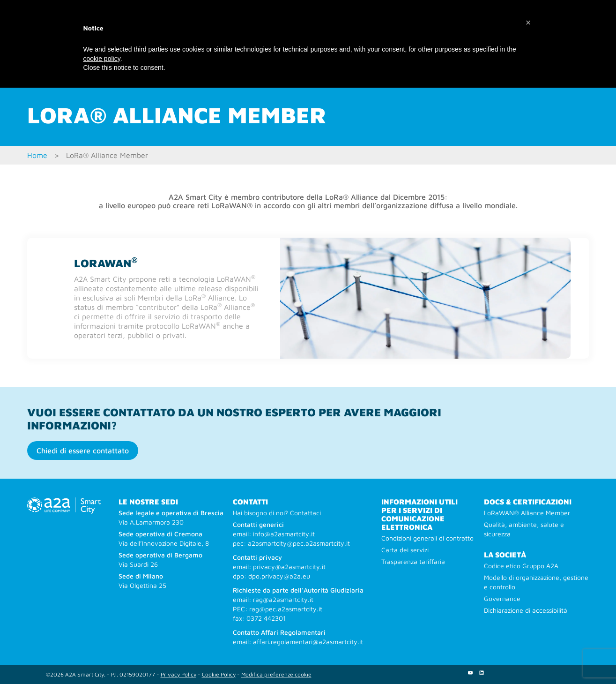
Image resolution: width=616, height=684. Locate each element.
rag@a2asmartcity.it (283, 599)
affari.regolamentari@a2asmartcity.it (308, 642)
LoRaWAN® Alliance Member (527, 513)
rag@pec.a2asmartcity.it (286, 609)
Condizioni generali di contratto (427, 538)
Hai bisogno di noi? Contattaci (277, 513)
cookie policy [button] (102, 59)
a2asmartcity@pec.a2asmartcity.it (299, 543)
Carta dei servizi (405, 550)
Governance (502, 598)
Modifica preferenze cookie (276, 674)
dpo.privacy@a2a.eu (279, 576)
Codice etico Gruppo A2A (521, 566)
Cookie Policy (219, 674)
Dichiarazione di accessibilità (526, 610)
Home (37, 155)
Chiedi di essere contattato (83, 451)
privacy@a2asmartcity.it (289, 567)
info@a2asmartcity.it (284, 534)
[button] (528, 23)
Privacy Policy (178, 674)
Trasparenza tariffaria (413, 561)
